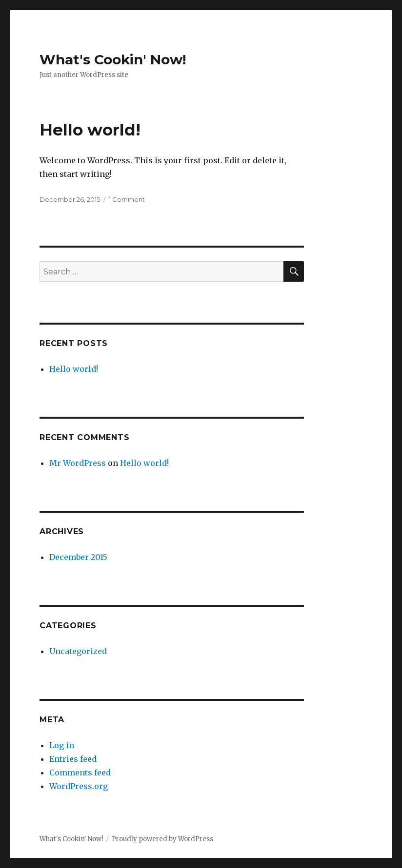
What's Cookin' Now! (113, 59)
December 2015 (78, 557)
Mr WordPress (78, 463)
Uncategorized (78, 651)
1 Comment (127, 199)
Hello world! (90, 130)
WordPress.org (79, 786)
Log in (62, 745)
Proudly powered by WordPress (162, 839)
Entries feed (73, 759)
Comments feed (80, 772)
